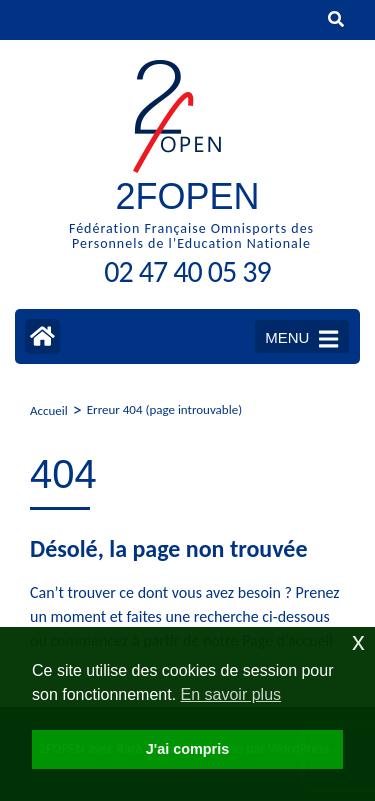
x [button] (358, 641)
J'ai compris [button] (187, 749)
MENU (301, 339)
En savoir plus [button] (231, 694)
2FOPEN (187, 196)
